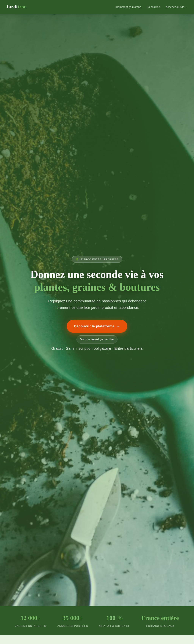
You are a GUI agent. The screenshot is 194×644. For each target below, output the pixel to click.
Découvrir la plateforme (97, 326)
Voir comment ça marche (97, 339)
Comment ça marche (129, 7)
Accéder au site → (177, 7)
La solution (153, 7)
